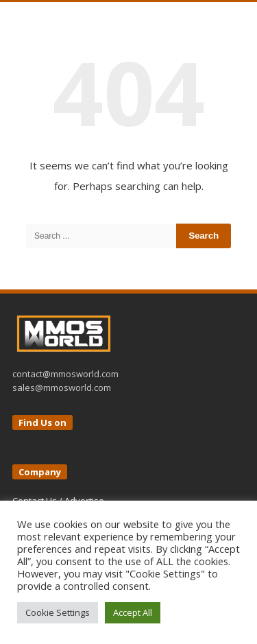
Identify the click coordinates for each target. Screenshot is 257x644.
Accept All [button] (133, 612)
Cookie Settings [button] (58, 612)
